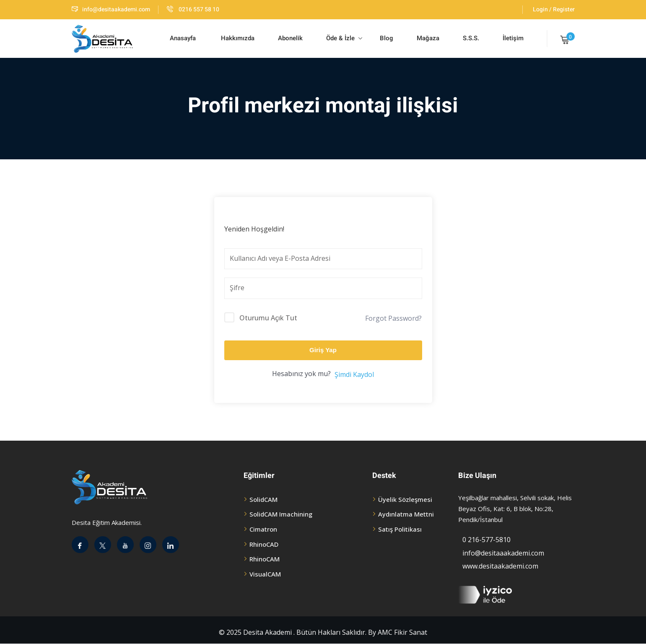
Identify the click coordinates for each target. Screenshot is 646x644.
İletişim (513, 38)
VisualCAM (265, 574)
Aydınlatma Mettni (406, 514)
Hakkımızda (237, 38)
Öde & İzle (344, 38)
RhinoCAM (265, 559)
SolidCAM (263, 499)
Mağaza (428, 38)
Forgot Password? (393, 318)
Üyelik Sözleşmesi (405, 499)
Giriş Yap (323, 350)
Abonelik (290, 38)
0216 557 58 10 (193, 9)
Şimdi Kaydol (354, 374)
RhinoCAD (264, 544)
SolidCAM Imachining (281, 514)
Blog (386, 38)
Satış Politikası (400, 529)
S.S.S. (471, 38)
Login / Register (554, 9)
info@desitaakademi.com (111, 9)
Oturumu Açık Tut (268, 318)
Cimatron (263, 529)
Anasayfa (183, 38)
